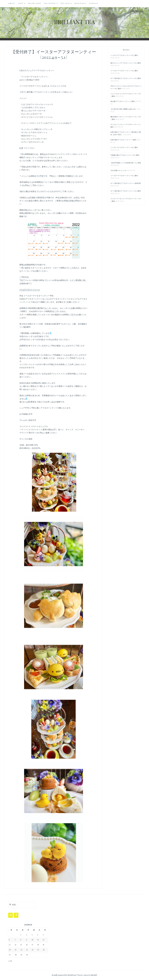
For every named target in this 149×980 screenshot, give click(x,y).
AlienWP (94, 975)
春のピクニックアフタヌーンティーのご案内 (126, 63)
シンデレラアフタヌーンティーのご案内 (124, 55)
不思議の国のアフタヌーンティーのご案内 (125, 155)
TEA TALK (65, 3)
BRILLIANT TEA (74, 22)
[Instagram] (10, 915)
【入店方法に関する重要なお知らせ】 (123, 109)
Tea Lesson (50, 3)
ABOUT (12, 3)
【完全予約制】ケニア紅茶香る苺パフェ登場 (126, 163)
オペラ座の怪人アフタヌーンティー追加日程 (126, 183)
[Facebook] (16, 915)
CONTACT (94, 3)
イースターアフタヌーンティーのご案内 (124, 71)
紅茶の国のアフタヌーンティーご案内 (123, 140)
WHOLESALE (80, 3)
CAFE (20, 3)
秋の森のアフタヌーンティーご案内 (123, 101)
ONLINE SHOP (34, 3)
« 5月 (10, 961)
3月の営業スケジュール (118, 170)
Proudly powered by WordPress (64, 975)
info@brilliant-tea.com (30, 290)
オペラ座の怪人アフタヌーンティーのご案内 (126, 78)
